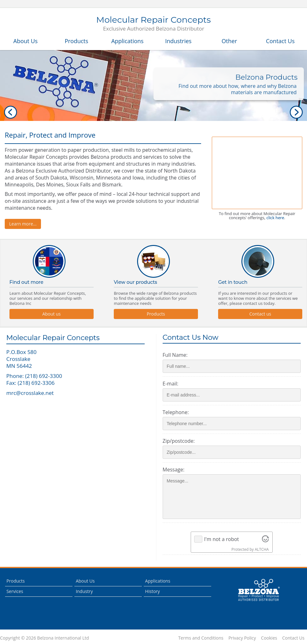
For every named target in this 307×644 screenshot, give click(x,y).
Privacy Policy (242, 638)
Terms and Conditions (201, 638)
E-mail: (171, 384)
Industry (84, 591)
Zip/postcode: (179, 441)
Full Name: (175, 355)
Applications (127, 41)
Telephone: (176, 412)
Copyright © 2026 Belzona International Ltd (44, 638)
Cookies (269, 638)
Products (76, 41)
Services (15, 591)
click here (275, 218)
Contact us (260, 314)
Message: (174, 470)
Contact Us (280, 41)
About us (51, 314)
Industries (178, 41)
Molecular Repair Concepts (153, 24)
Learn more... (23, 224)
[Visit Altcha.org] (265, 539)
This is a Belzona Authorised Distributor (259, 590)
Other (229, 41)
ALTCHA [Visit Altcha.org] (262, 549)
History (152, 591)
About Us (25, 41)
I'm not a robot (221, 539)
